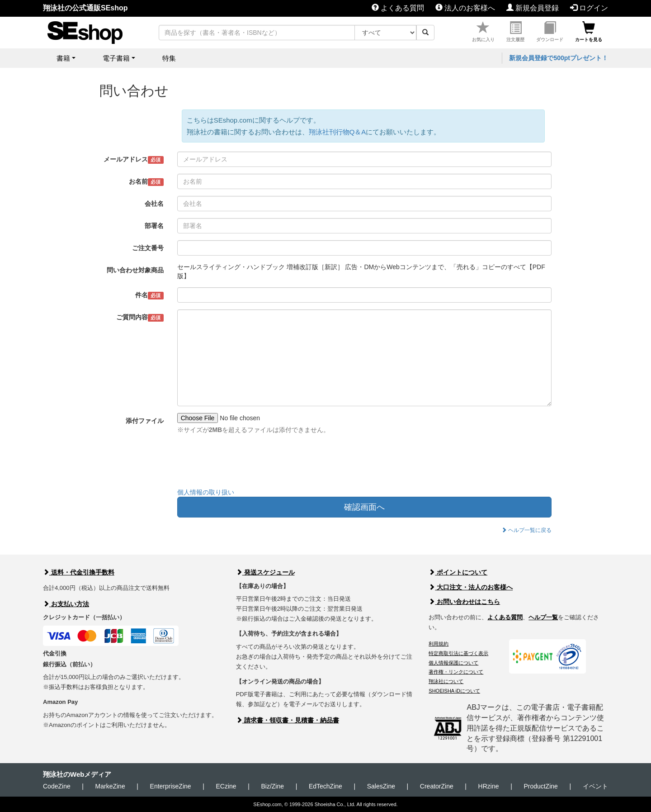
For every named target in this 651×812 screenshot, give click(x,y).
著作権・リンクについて (456, 672)
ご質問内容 (140, 318)
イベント (595, 786)
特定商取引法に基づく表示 (458, 653)
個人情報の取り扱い (206, 492)
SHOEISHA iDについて (454, 691)
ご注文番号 (148, 248)
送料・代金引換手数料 (79, 572)
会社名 (154, 204)
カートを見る (589, 32)
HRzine (489, 786)
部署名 (154, 226)
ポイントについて (458, 572)
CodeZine (57, 786)
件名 (149, 295)
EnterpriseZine (171, 786)
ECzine (226, 786)
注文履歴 (515, 32)
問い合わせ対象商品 (135, 270)
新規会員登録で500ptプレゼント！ (559, 58)
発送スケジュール (265, 572)
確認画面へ (364, 507)
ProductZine (540, 786)
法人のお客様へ (465, 8)
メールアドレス (134, 160)
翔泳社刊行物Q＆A (337, 132)
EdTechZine (325, 786)
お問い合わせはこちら (464, 602)
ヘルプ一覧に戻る (526, 530)
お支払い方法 (66, 604)
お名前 (146, 182)
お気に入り (483, 32)
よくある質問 (398, 8)
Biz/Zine (272, 786)
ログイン (589, 8)
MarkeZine (110, 786)
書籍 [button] (63, 58)
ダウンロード (550, 32)
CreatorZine (437, 786)
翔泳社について (446, 681)
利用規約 (439, 644)
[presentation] (246, 463)
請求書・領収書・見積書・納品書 (288, 720)
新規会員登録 (533, 8)
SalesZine (381, 786)
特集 (169, 58)
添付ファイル (145, 421)
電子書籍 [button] (116, 58)
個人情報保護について (453, 663)
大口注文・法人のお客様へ (471, 587)
